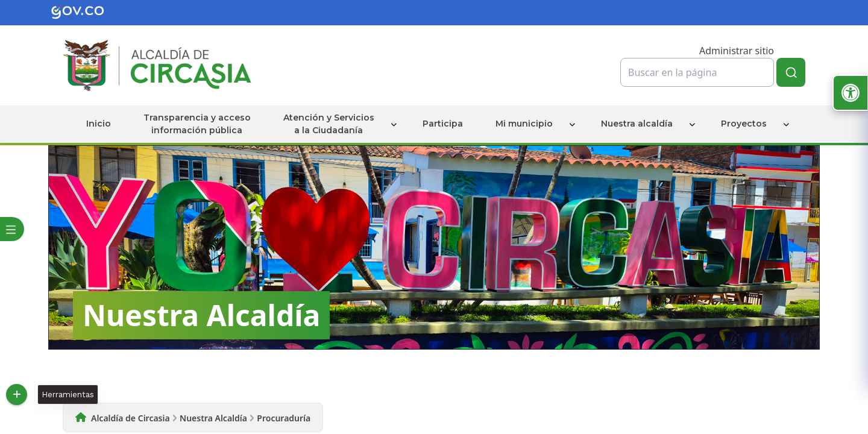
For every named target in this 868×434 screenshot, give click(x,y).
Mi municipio (524, 124)
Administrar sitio (737, 51)
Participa (443, 124)
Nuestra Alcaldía (213, 418)
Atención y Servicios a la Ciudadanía (329, 124)
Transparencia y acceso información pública (197, 124)
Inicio (99, 124)
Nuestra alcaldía (637, 124)
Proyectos (744, 124)
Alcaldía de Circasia (131, 418)
